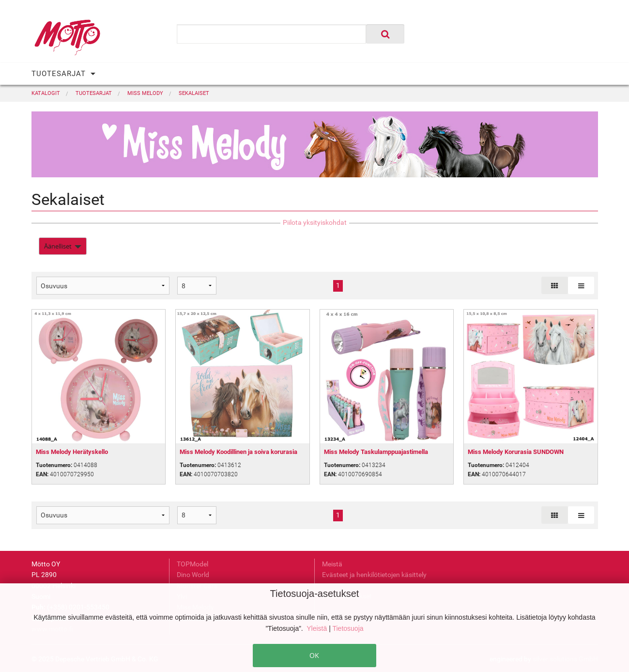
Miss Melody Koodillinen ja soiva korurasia (238, 452)
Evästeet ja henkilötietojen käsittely (374, 575)
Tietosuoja (348, 628)
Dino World (193, 575)
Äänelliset (58, 246)
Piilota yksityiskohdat (315, 222)
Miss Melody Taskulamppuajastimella (376, 452)
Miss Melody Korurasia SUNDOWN (516, 452)
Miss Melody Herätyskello (72, 452)
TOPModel (192, 564)
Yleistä (318, 628)
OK (314, 655)
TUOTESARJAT (59, 74)
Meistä (332, 564)
